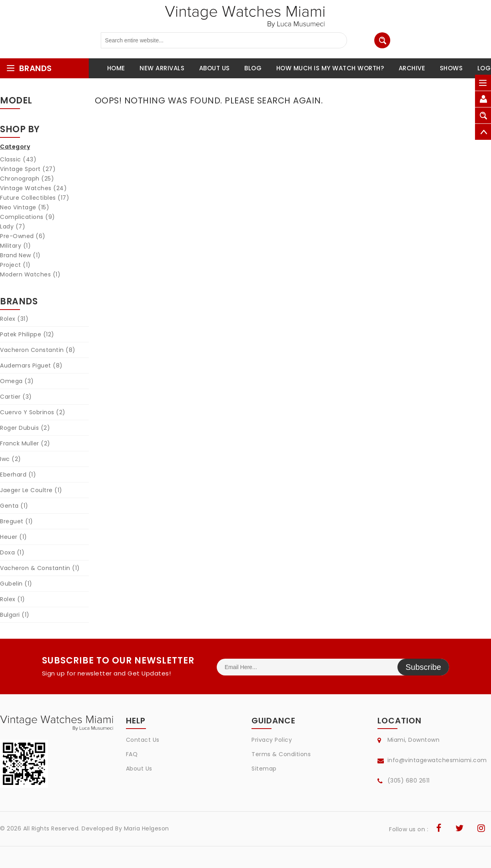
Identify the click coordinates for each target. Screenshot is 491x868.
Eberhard (18, 475)
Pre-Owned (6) (23, 236)
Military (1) (15, 246)
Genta (14, 506)
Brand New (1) (20, 255)
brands (29, 68)
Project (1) (15, 265)
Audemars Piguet (31, 365)
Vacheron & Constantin (40, 568)
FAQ (132, 754)
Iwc (11, 459)
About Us (139, 769)
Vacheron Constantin (38, 350)
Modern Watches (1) (30, 274)
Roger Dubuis (25, 428)
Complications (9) (28, 217)
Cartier (16, 397)
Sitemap (264, 769)
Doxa (12, 552)
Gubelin (16, 584)
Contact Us (143, 740)
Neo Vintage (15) (25, 207)
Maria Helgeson (147, 828)
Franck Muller (25, 443)
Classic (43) (18, 159)
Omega (17, 381)
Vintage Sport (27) (28, 169)
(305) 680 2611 (409, 781)
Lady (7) (13, 226)
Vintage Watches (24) (33, 188)
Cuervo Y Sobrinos (33, 412)
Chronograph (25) (27, 179)
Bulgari (15, 615)
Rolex (14, 319)
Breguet (17, 521)
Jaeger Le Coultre (31, 490)
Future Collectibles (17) (35, 198)
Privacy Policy (272, 740)
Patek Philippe (27, 334)
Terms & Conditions (281, 754)
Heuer (14, 537)
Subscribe (423, 667)
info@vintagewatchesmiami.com (437, 760)
